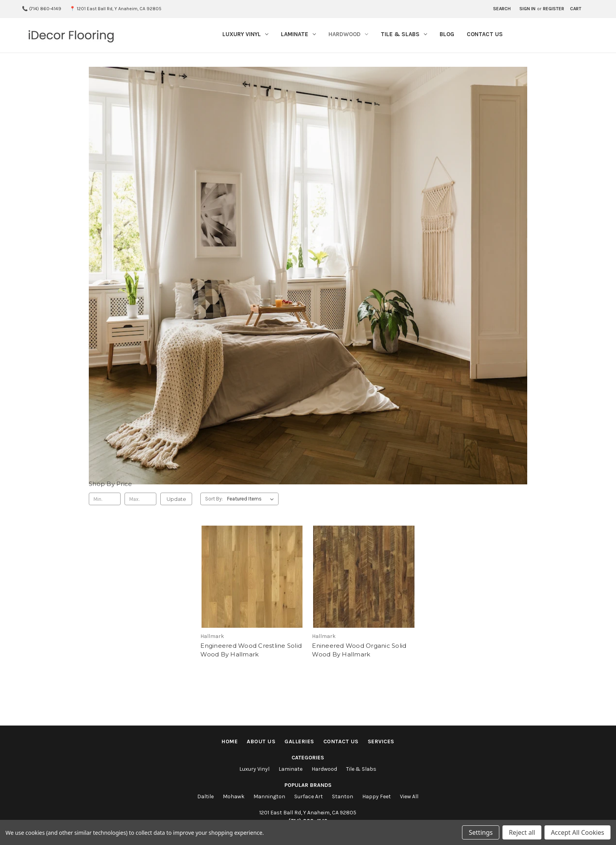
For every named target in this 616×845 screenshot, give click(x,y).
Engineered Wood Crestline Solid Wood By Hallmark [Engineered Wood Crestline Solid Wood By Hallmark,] (251, 650)
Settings (481, 832)
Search (502, 9)
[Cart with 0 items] (576, 9)
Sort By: (214, 499)
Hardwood (348, 34)
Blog (447, 34)
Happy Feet (377, 796)
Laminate (298, 34)
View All (409, 796)
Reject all (522, 832)
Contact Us (485, 34)
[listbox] (252, 499)
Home (230, 741)
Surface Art (309, 796)
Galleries (299, 741)
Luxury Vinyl (245, 34)
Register (554, 9)
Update (176, 499)
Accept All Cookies (577, 832)
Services (381, 741)
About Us (261, 741)
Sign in (527, 9)
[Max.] (140, 499)
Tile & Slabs (404, 34)
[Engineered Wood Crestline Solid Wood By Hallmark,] (252, 592)
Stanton (343, 796)
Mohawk (234, 796)
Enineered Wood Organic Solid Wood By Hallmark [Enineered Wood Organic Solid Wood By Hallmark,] (359, 650)
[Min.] (105, 499)
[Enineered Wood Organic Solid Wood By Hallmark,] (364, 592)
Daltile (205, 796)
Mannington (269, 796)
